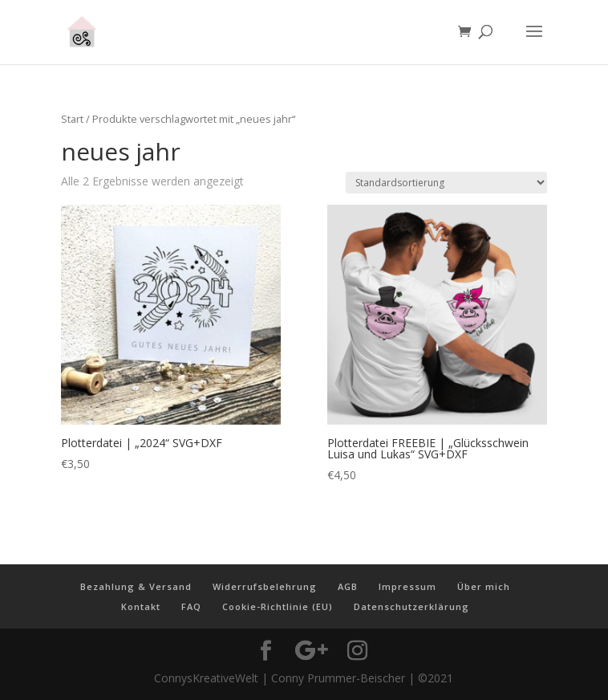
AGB (348, 586)
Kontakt (141, 606)
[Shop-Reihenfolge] (446, 183)
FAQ (191, 606)
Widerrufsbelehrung (265, 586)
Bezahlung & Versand (136, 586)
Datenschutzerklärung (411, 606)
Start (72, 119)
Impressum (407, 586)
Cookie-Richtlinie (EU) (278, 606)
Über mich (484, 586)
